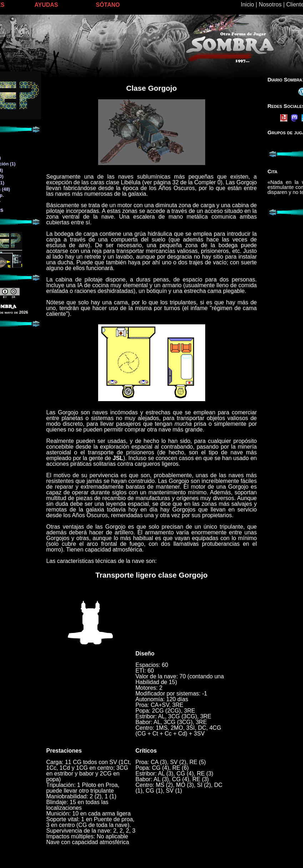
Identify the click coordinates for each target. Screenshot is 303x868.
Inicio (248, 4)
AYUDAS (46, 5)
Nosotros (270, 4)
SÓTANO (108, 5)
